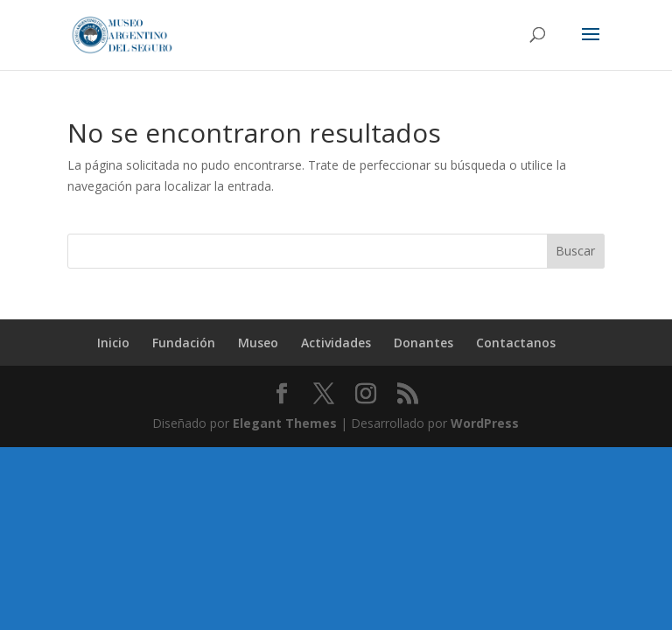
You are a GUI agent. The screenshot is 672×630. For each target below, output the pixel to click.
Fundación (184, 343)
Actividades (336, 343)
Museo (258, 343)
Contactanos (516, 343)
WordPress (485, 423)
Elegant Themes (285, 423)
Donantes (423, 343)
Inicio (113, 343)
